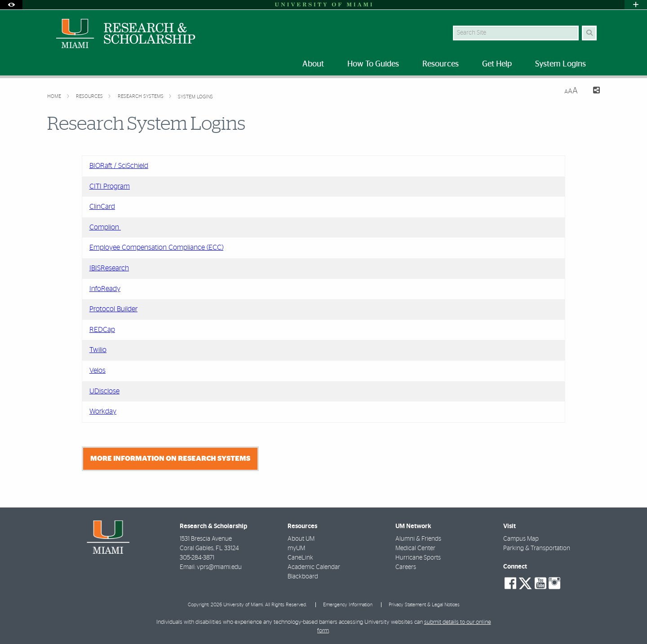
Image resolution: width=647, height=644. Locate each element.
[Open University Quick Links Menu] (636, 5)
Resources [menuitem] (441, 64)
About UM (301, 539)
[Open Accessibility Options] (11, 5)
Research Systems (141, 96)
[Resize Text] (571, 91)
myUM (296, 548)
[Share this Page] (592, 91)
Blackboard (303, 577)
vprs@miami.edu (219, 567)
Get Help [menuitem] (497, 64)
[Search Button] (589, 33)
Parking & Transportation (537, 548)
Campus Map (521, 539)
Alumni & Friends (418, 539)
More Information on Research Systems (170, 459)
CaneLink (300, 558)
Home (55, 96)
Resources (90, 96)
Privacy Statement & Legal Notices (424, 605)
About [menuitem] (313, 64)
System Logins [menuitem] (561, 64)
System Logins (195, 97)
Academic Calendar (314, 567)
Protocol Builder (113, 309)
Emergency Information (348, 605)
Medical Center (415, 548)
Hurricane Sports (418, 558)
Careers (406, 567)
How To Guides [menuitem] (373, 64)
